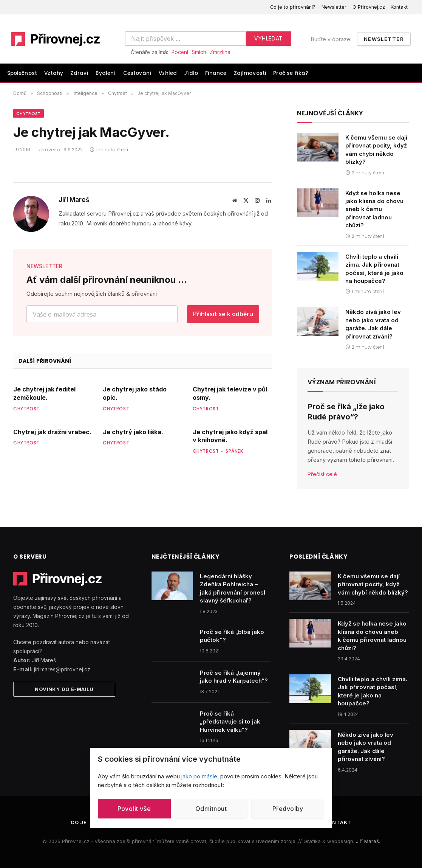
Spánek (234, 451)
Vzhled (168, 73)
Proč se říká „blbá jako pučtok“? (232, 636)
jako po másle (199, 776)
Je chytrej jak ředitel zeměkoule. (44, 393)
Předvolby (288, 809)
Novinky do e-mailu (64, 689)
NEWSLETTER (44, 266)
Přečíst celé (322, 474)
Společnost (22, 73)
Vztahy (54, 73)
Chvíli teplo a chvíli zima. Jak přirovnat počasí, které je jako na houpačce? (374, 269)
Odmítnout (211, 809)
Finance (216, 73)
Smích (199, 52)
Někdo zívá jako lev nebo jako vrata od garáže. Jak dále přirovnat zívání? (373, 324)
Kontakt (399, 7)
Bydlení (106, 73)
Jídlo (191, 73)
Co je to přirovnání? (293, 7)
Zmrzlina (220, 52)
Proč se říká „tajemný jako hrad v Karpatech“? (234, 677)
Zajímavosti (250, 73)
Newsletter (334, 7)
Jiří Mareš (74, 200)
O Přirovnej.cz (369, 7)
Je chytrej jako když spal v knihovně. (230, 436)
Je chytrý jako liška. (133, 432)
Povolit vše (134, 809)
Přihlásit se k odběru (223, 314)
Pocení (180, 52)
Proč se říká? (291, 73)
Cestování (137, 73)
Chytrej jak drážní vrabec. (52, 432)
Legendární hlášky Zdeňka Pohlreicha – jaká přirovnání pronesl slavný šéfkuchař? (233, 588)
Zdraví (79, 73)
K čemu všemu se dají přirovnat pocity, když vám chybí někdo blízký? (376, 150)
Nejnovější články (330, 113)
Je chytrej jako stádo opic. (135, 393)
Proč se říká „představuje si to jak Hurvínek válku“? (230, 722)
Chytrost (29, 113)
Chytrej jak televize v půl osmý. (230, 393)
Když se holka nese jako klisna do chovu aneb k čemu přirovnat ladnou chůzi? (374, 209)
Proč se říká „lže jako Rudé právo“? (346, 412)
